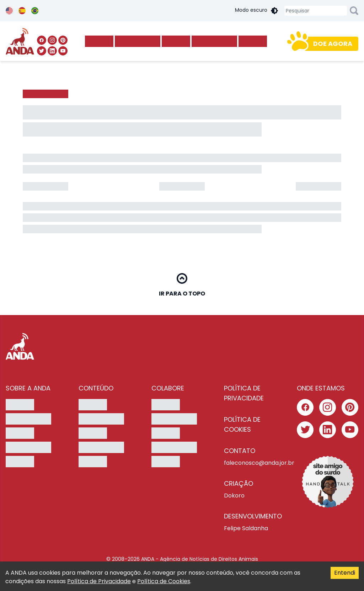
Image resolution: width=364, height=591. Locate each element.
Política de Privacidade (99, 581)
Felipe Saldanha (246, 528)
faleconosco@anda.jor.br (255, 463)
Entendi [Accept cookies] (345, 573)
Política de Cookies (164, 581)
